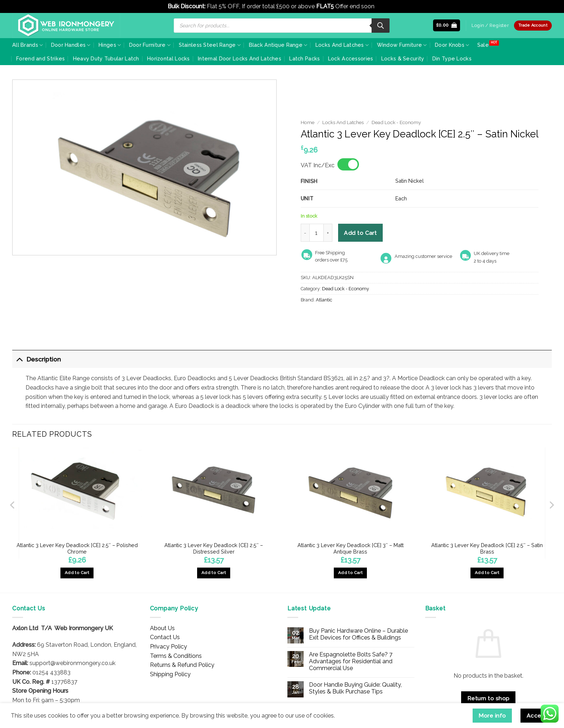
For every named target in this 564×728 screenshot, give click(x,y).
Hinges (110, 45)
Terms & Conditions (176, 656)
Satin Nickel (410, 181)
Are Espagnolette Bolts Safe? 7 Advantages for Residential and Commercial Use (351, 661)
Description (37, 359)
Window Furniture (402, 45)
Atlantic (324, 300)
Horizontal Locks (169, 58)
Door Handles (71, 45)
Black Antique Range (278, 45)
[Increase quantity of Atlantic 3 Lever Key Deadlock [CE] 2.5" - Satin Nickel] (328, 233)
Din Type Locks (452, 58)
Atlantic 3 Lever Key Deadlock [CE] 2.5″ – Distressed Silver (214, 549)
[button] (447, 25)
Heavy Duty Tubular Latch (106, 58)
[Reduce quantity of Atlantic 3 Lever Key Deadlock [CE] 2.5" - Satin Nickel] (305, 233)
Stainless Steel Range (210, 45)
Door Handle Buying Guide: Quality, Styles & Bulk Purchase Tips (355, 688)
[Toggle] (19, 359)
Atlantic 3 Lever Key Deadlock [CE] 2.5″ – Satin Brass (487, 549)
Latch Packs (304, 58)
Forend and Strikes (40, 58)
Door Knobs (452, 45)
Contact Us (165, 637)
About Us (162, 628)
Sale (483, 45)
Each (401, 198)
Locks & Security (403, 58)
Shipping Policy (170, 674)
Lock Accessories (351, 58)
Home (308, 122)
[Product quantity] (317, 233)
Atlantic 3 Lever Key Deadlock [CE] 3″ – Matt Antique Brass (351, 549)
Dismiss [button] (386, 6)
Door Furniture (150, 45)
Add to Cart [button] (77, 573)
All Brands (28, 45)
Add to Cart (360, 233)
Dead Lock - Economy (396, 122)
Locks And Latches (342, 45)
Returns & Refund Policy (182, 665)
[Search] (381, 26)
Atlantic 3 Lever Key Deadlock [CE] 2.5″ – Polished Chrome (77, 549)
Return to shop (488, 698)
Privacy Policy (169, 647)
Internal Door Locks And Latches (240, 58)
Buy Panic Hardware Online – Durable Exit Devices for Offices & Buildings (358, 634)
